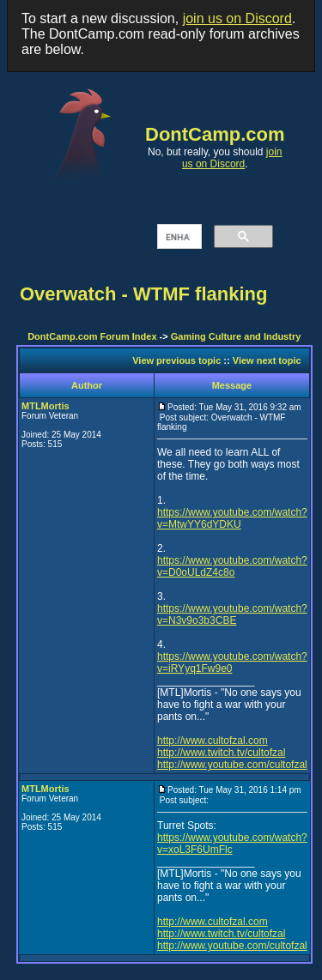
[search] (178, 237)
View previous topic (176, 360)
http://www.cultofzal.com (213, 741)
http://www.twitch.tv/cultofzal (221, 753)
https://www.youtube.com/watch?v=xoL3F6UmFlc (232, 844)
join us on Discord (237, 18)
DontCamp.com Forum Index (92, 336)
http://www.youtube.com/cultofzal (232, 765)
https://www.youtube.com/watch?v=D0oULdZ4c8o (232, 566)
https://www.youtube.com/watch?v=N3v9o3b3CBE (232, 614)
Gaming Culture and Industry (236, 336)
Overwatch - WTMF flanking (143, 294)
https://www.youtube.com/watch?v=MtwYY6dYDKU (232, 518)
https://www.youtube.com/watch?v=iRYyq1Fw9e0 (232, 662)
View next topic (267, 360)
